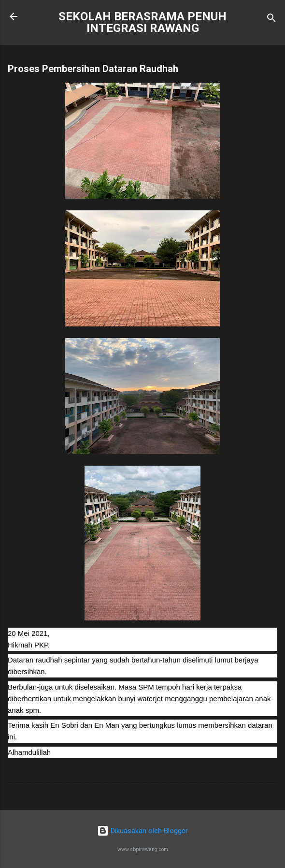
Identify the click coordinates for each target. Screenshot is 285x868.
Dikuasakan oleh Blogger (142, 831)
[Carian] (271, 20)
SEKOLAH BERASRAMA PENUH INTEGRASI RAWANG (142, 22)
